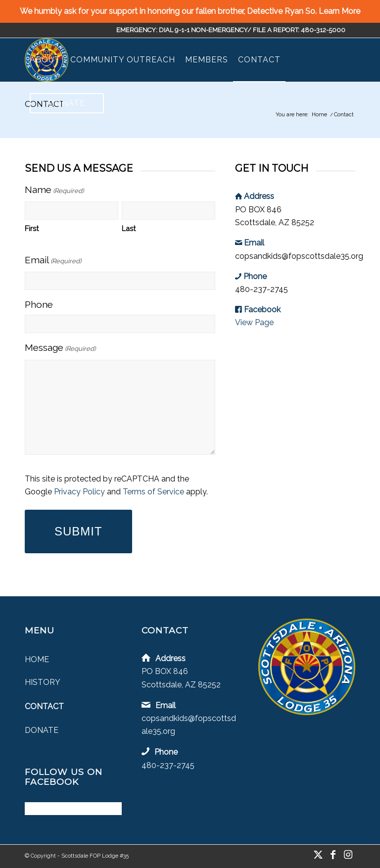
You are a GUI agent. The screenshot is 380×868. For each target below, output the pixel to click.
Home (37, 659)
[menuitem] (45, 60)
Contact (44, 706)
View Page (254, 322)
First (32, 228)
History (43, 682)
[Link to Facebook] (333, 855)
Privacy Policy (79, 492)
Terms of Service (153, 492)
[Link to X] (318, 855)
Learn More (339, 11)
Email (53, 261)
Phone (39, 304)
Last (129, 228)
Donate (42, 730)
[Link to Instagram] (348, 855)
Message (60, 349)
